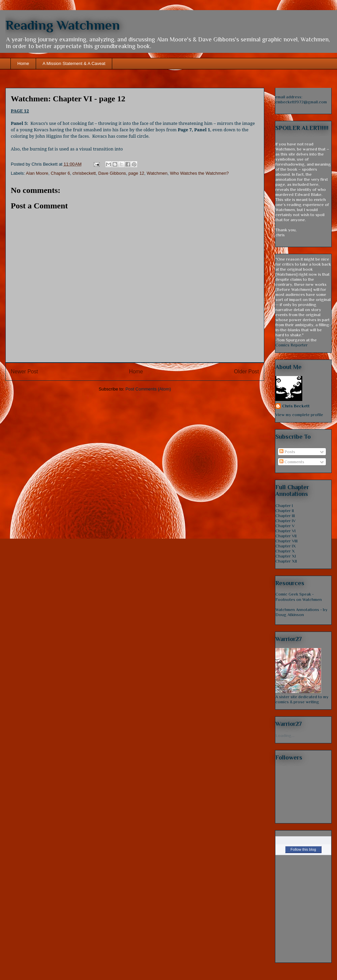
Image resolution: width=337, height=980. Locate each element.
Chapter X (285, 551)
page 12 (136, 173)
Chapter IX (286, 546)
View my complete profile (299, 415)
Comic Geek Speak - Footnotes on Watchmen (299, 597)
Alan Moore (37, 173)
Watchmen (157, 173)
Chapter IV (285, 521)
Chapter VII (286, 536)
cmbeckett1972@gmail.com (301, 102)
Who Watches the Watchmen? (199, 173)
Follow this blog (303, 849)
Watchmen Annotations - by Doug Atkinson (301, 612)
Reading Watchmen (63, 25)
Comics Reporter (292, 345)
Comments (292, 462)
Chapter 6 (60, 173)
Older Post (246, 371)
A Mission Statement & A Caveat (74, 63)
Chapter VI (285, 531)
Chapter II (285, 511)
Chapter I (284, 505)
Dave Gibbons (112, 173)
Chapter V (285, 526)
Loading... (285, 735)
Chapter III (285, 516)
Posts (287, 452)
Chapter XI (286, 556)
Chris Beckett (296, 406)
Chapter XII (286, 561)
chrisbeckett (84, 173)
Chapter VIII (286, 541)
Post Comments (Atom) (148, 389)
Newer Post (24, 371)
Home (23, 63)
